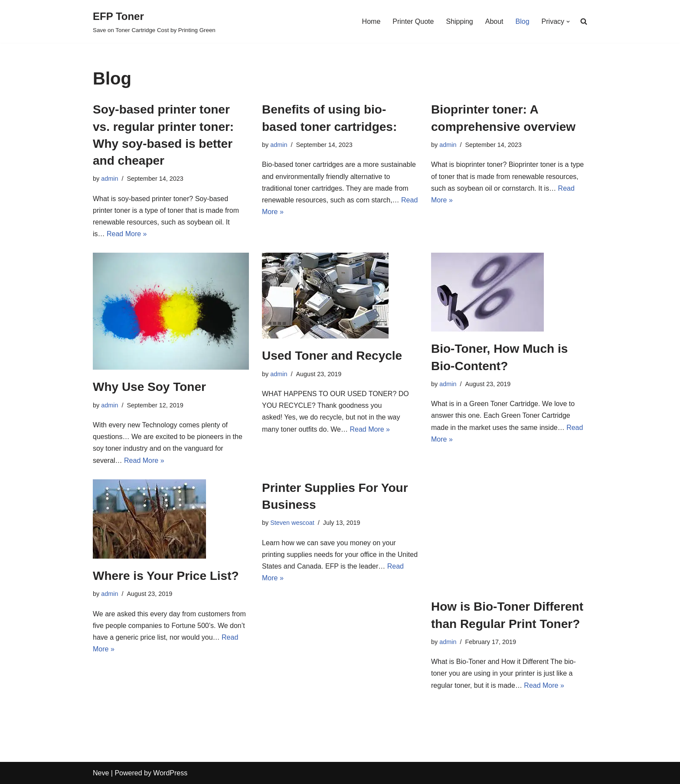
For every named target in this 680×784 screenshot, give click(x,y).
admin (110, 179)
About (494, 21)
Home (371, 21)
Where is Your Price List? (166, 576)
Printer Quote (413, 21)
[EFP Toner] (154, 21)
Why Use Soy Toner (149, 387)
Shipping (459, 21)
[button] (568, 22)
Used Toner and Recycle (332, 356)
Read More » (127, 234)
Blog (523, 21)
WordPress (170, 773)
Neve (101, 773)
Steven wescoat (292, 523)
